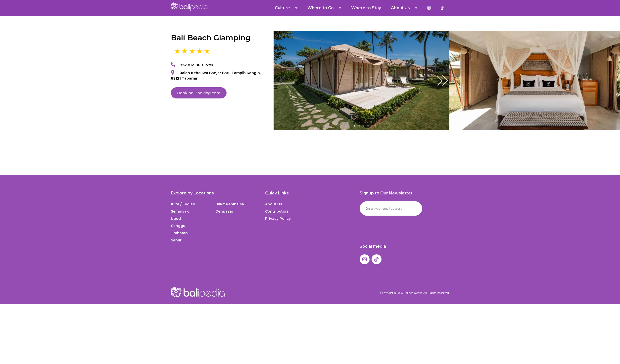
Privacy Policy (278, 219)
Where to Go (325, 8)
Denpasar (224, 211)
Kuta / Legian (183, 204)
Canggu (178, 226)
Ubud (176, 219)
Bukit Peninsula (230, 204)
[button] (443, 81)
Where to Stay (366, 8)
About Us (404, 8)
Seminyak (180, 211)
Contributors (277, 211)
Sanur (176, 240)
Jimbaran (179, 233)
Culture (286, 8)
